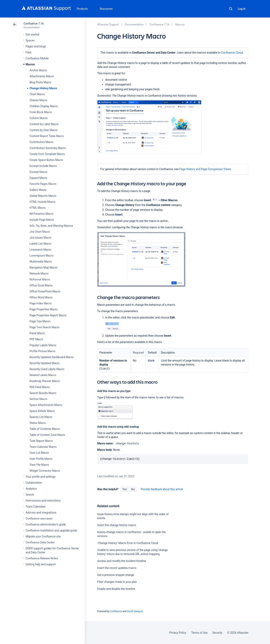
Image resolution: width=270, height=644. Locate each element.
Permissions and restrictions (43, 501)
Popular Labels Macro (43, 345)
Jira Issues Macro (40, 238)
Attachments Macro (42, 76)
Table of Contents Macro (45, 429)
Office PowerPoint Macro (45, 291)
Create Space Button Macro (46, 160)
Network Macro (39, 273)
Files (29, 52)
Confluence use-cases (39, 519)
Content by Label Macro (44, 124)
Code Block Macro (41, 112)
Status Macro (38, 423)
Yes (125, 489)
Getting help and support (41, 564)
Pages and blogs (36, 46)
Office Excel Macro (41, 285)
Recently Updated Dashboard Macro (52, 357)
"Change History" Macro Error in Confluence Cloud (128, 543)
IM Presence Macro (42, 214)
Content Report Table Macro (47, 136)
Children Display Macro (44, 106)
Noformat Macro (40, 279)
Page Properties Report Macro (48, 315)
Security (217, 633)
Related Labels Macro (43, 375)
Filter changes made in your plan (117, 582)
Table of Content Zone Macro (47, 435)
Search (231, 9)
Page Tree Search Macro (45, 327)
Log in (242, 9)
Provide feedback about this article (162, 489)
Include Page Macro (42, 220)
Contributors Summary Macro (48, 148)
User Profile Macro (41, 459)
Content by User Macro (44, 130)
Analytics (31, 489)
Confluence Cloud (232, 53)
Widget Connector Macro (45, 471)
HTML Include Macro (42, 202)
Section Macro (39, 399)
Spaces (30, 40)
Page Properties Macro (44, 309)
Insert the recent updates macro (117, 568)
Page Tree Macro (40, 321)
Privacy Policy (178, 633)
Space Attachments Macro (46, 405)
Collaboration (34, 483)
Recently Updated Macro (45, 363)
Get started (33, 34)
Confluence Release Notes (42, 558)
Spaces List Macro (41, 417)
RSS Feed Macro (40, 387)
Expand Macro (38, 178)
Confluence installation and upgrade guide (51, 530)
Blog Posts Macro (40, 82)
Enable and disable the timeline (116, 589)
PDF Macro (36, 339)
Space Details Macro (42, 411)
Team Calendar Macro (43, 447)
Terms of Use (199, 633)
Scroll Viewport (135, 611)
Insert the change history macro (116, 525)
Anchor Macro (38, 70)
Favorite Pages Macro (43, 184)
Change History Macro (43, 88)
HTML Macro (38, 208)
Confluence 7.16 (34, 24)
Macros (30, 64)
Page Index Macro (41, 303)
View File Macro (39, 465)
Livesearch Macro (40, 250)
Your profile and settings (41, 477)
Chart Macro (37, 94)
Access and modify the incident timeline (121, 561)
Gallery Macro (38, 190)
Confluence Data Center (40, 542)
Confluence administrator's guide (46, 524)
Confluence (116, 611)
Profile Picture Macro (43, 351)
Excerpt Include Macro (43, 166)
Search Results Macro (43, 393)
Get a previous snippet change (116, 575)
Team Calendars (36, 507)
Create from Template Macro (47, 154)
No (133, 489)
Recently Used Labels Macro (47, 369)
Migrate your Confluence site (43, 536)
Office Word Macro (41, 297)
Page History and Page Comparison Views (205, 169)
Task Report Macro (41, 441)
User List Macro (39, 453)
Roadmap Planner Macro (45, 381)
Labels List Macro (40, 244)
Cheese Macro (39, 100)
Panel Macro (37, 333)
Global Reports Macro (43, 196)
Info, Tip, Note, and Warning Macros (51, 226)
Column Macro (39, 118)
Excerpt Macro (39, 172)
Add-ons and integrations (41, 513)
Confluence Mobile (37, 58)
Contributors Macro (42, 142)
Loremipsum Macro (42, 256)
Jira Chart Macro (40, 232)
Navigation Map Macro (44, 268)
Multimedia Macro (41, 262)
